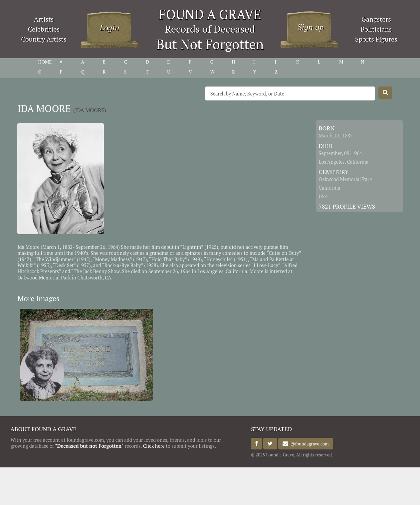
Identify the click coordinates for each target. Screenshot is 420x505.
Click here (154, 446)
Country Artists (44, 39)
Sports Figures (376, 39)
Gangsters (376, 19)
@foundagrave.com (308, 444)
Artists (44, 19)
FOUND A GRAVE (210, 14)
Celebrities (44, 29)
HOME (45, 62)
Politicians (376, 29)
